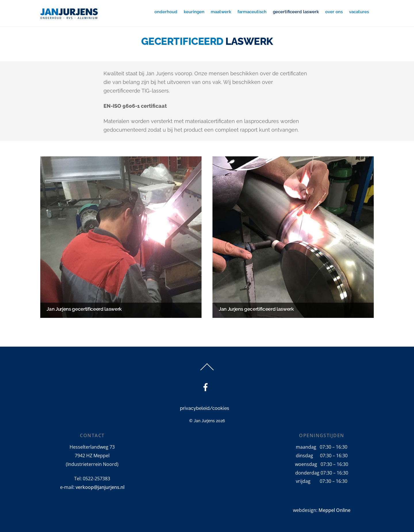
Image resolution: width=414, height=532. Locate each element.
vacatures (359, 12)
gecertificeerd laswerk (296, 12)
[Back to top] (207, 370)
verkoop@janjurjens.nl (100, 487)
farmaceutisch (252, 12)
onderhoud (166, 12)
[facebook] (207, 387)
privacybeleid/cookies (205, 408)
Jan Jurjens (204, 421)
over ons (334, 12)
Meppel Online (335, 510)
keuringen (194, 12)
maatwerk (221, 12)
